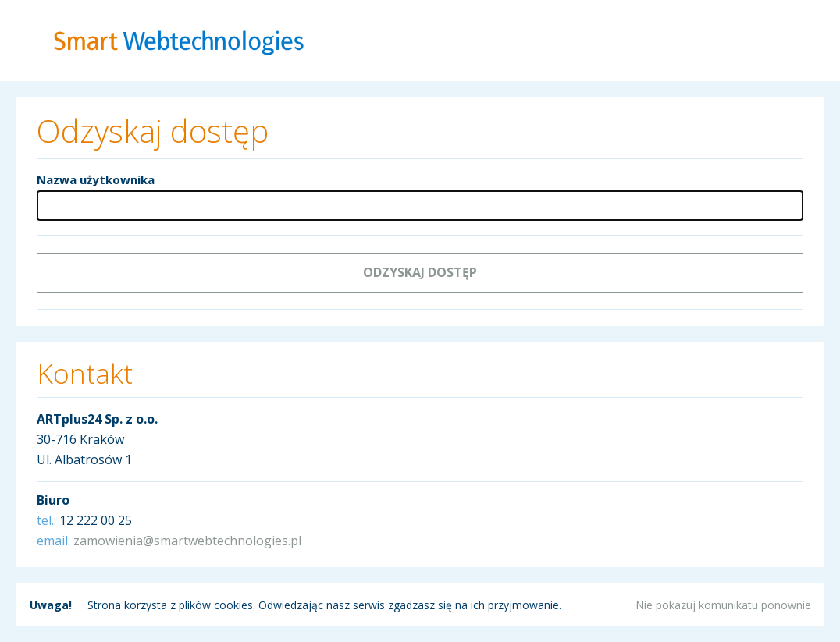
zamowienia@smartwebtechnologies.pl (187, 541)
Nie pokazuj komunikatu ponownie (723, 605)
